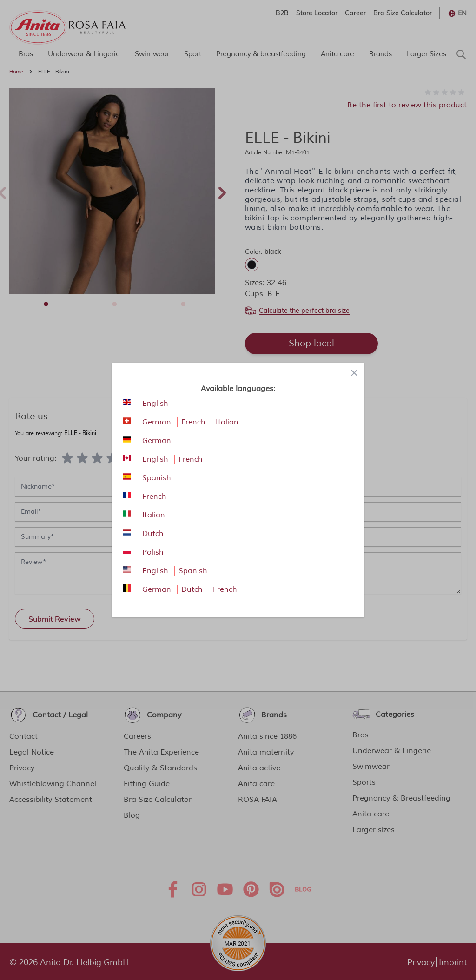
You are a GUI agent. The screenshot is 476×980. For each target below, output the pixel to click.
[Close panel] (354, 373)
